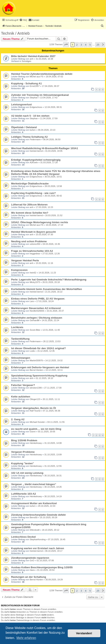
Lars (32, 301)
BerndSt (34, 517)
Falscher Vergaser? (23, 385)
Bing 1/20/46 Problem (24, 440)
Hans (32, 570)
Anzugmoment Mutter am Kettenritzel (34, 503)
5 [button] (90, 45)
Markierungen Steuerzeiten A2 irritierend (36, 308)
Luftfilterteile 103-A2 (24, 494)
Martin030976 (36, 360)
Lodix (32, 351)
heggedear (35, 254)
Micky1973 (35, 282)
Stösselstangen (21, 358)
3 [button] (81, 45)
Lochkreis (17, 327)
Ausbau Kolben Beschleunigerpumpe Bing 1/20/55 (42, 567)
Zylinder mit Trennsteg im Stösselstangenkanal (40, 95)
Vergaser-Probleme (23, 452)
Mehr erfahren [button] (26, 638)
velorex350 (35, 244)
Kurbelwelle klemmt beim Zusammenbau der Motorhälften (47, 289)
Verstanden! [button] (84, 633)
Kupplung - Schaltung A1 (26, 83)
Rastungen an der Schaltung (29, 577)
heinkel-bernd (36, 151)
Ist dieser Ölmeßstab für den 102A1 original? (38, 348)
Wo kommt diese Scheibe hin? (30, 213)
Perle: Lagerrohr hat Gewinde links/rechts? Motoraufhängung (49, 280)
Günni (33, 432)
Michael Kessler (37, 422)
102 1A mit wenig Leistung (27, 473)
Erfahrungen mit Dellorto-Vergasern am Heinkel (40, 367)
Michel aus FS (37, 77)
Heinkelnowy (36, 443)
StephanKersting (38, 539)
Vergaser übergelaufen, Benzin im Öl (33, 408)
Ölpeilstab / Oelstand (24, 127)
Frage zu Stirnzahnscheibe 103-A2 (32, 251)
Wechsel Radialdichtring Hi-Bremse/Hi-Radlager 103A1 (45, 148)
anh (31, 59)
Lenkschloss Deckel (23, 537)
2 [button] (77, 45)
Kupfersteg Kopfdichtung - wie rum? (33, 193)
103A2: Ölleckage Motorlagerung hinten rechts (40, 222)
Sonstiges (26, 61)
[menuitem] (23, 20)
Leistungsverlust (21, 104)
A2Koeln (34, 162)
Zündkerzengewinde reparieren (30, 558)
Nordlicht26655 (37, 311)
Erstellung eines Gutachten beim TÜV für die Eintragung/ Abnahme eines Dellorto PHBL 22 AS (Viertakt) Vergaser (56, 173)
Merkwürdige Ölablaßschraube (30, 184)
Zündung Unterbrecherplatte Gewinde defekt (38, 515)
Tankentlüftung (20, 339)
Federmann (35, 139)
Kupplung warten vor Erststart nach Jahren (38, 548)
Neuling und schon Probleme (29, 241)
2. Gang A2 (18, 419)
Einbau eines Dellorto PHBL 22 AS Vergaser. (38, 299)
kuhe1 (33, 130)
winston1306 (36, 388)
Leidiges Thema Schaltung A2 (29, 137)
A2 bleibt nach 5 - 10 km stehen (30, 116)
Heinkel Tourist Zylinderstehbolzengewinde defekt (42, 74)
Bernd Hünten (36, 370)
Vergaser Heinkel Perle (25, 260)
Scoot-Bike (35, 330)
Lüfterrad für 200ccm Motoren (29, 205)
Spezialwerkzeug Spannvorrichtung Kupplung (39, 376)
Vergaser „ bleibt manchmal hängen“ (34, 484)
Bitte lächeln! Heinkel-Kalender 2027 (33, 56)
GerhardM (35, 320)
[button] (66, 45)
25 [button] (98, 45)
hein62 (33, 273)
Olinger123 (35, 399)
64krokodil (35, 530)
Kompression (19, 270)
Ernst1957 (35, 86)
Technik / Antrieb (15, 33)
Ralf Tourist (35, 411)
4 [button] (86, 45)
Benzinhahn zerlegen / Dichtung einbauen (37, 318)
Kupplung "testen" (23, 463)
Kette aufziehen (21, 397)
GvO (32, 560)
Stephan (34, 98)
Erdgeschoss (36, 107)
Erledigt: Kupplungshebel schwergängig (36, 160)
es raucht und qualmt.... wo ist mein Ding (36, 429)
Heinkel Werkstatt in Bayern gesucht (33, 232)
